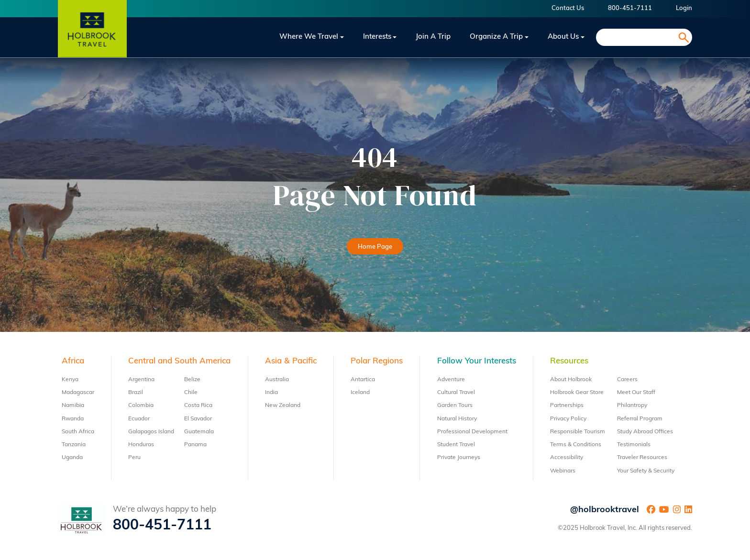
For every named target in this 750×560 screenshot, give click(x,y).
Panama (195, 445)
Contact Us (568, 8)
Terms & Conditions (576, 445)
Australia (277, 380)
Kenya (70, 380)
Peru (134, 458)
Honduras (141, 445)
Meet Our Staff (636, 393)
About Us (563, 37)
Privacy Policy (568, 419)
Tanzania (74, 445)
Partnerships (567, 406)
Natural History (457, 419)
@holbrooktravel (605, 510)
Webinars (563, 471)
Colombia (141, 406)
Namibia (73, 406)
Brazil (136, 393)
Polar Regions (377, 361)
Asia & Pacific (291, 361)
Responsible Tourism (578, 432)
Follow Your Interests (477, 361)
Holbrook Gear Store (577, 393)
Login (684, 8)
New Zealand (283, 406)
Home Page (375, 247)
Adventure (451, 380)
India (271, 393)
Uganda (72, 458)
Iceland (360, 393)
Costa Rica (198, 406)
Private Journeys (459, 458)
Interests (377, 37)
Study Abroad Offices (645, 432)
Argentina (141, 380)
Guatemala (199, 432)
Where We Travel (309, 37)
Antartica (363, 380)
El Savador (198, 419)
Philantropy (632, 406)
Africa (73, 361)
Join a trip (433, 37)
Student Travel (456, 445)
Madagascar (78, 393)
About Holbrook (571, 380)
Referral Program (640, 419)
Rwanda (73, 419)
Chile (191, 393)
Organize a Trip (496, 37)
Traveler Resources (642, 458)
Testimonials (634, 445)
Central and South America (179, 361)
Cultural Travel (456, 393)
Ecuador (139, 419)
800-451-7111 (630, 8)
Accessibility (567, 458)
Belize (192, 380)
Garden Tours (455, 406)
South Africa (78, 432)
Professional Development (472, 432)
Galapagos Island (151, 432)
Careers (627, 380)
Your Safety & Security (646, 471)
